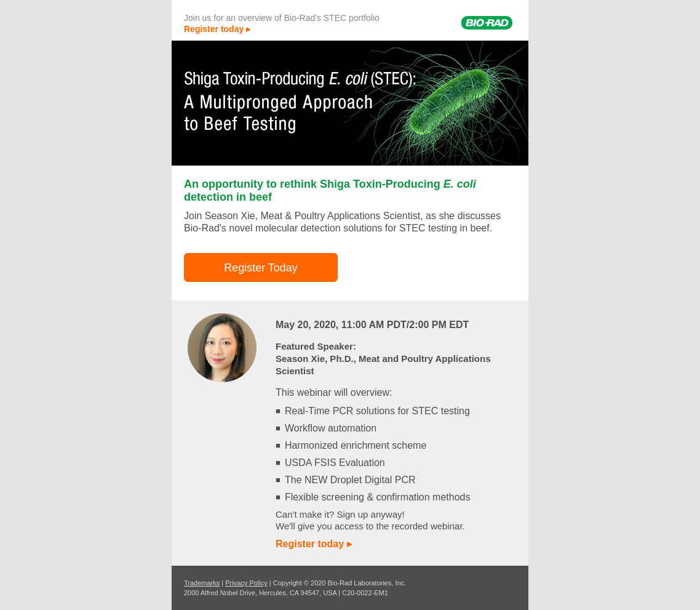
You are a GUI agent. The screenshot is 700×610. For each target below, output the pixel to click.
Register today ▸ (217, 29)
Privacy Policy (246, 583)
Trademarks (202, 583)
